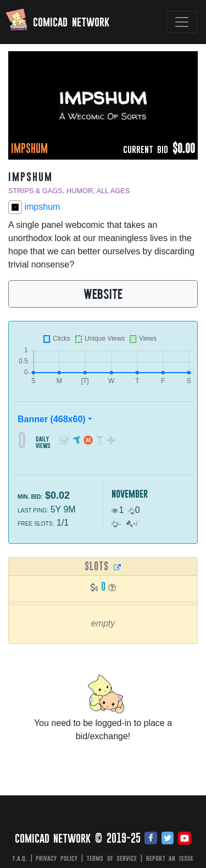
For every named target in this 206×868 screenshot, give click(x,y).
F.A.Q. (20, 858)
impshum (34, 207)
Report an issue (170, 858)
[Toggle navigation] (182, 22)
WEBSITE (103, 293)
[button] (112, 588)
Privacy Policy (57, 858)
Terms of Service (112, 858)
